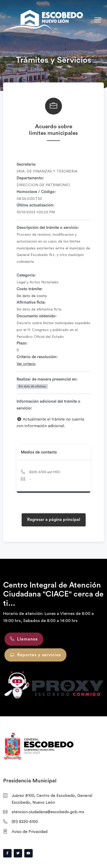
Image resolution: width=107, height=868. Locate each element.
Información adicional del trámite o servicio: (48, 405)
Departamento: (30, 178)
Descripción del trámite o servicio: (48, 228)
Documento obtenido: (37, 316)
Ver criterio (26, 364)
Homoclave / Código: (36, 192)
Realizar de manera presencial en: (47, 379)
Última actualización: (36, 205)
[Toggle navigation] (98, 20)
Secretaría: (26, 164)
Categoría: (26, 275)
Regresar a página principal (54, 520)
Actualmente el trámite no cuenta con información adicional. (50, 423)
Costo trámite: (30, 289)
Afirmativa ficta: (31, 302)
